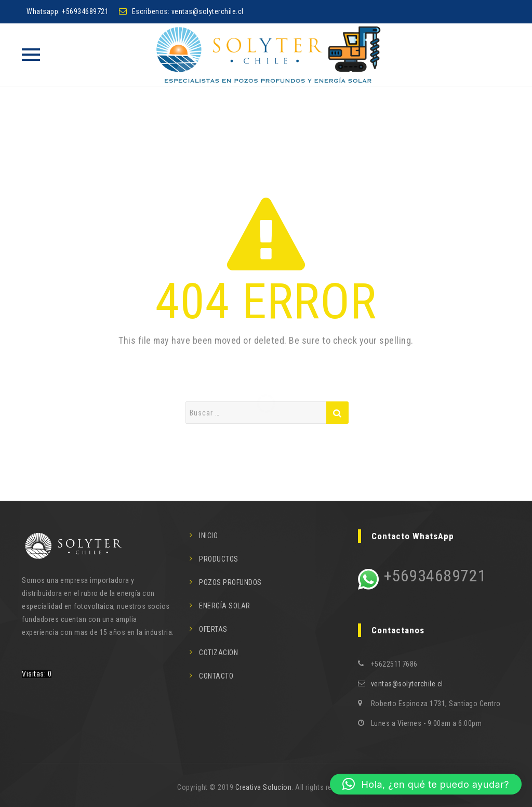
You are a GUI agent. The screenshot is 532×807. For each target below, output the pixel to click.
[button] (426, 784)
